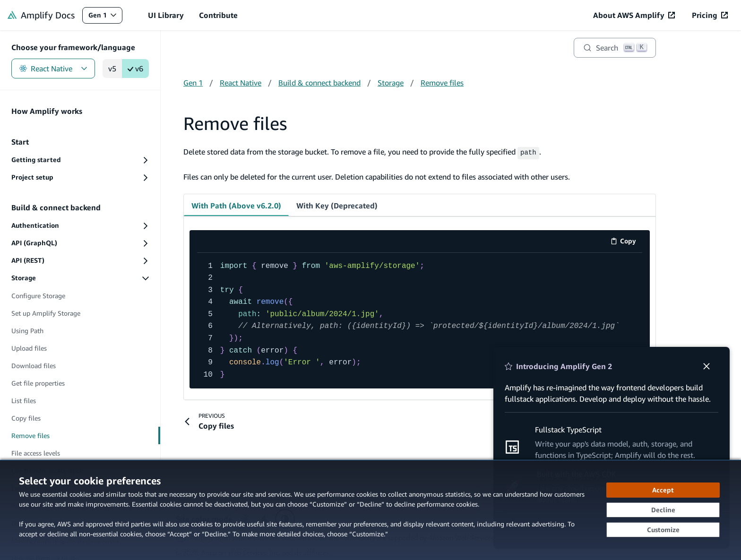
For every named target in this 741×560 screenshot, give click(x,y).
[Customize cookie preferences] (663, 530)
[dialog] (370, 510)
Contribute (218, 15)
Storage (391, 83)
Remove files (442, 83)
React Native (53, 69)
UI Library (166, 15)
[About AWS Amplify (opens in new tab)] (634, 15)
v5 (112, 69)
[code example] (420, 319)
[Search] (615, 48)
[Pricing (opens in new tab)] (710, 15)
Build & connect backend (319, 83)
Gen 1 (105, 17)
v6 (135, 69)
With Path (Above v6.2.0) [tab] (236, 204)
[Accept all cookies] (663, 490)
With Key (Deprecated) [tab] (337, 204)
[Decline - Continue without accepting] (663, 510)
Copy (626, 241)
